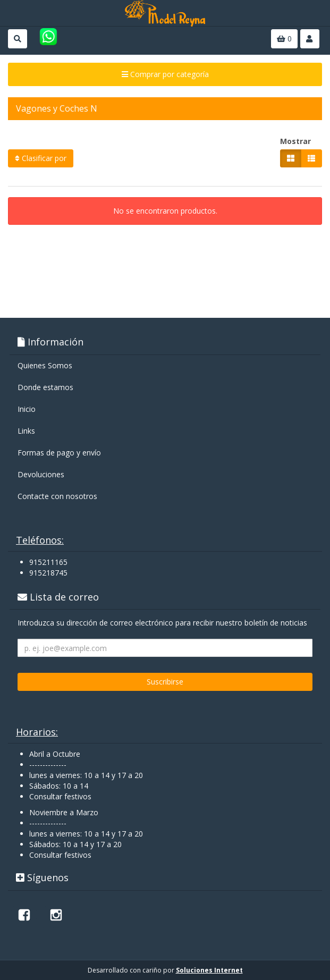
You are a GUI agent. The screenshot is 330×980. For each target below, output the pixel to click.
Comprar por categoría (165, 74)
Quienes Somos (45, 365)
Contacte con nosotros (57, 496)
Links (26, 431)
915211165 (48, 562)
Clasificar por (41, 158)
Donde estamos (45, 387)
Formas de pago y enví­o (59, 453)
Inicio (27, 409)
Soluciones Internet (209, 970)
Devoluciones (41, 474)
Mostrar (295, 141)
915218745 (48, 573)
